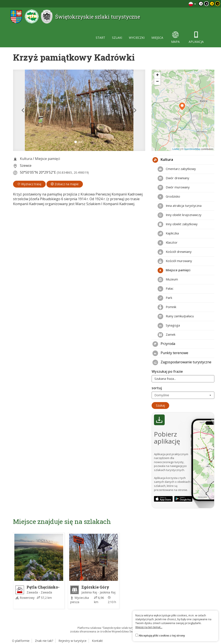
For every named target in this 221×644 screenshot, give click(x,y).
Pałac (166, 289)
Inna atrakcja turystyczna (180, 206)
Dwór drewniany (173, 178)
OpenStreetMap (192, 149)
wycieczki (137, 38)
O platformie (21, 641)
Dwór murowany (174, 188)
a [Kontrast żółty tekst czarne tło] (218, 4)
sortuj (157, 388)
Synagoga (169, 326)
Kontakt (97, 641)
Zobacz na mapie (65, 184)
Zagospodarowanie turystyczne (182, 362)
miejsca (157, 38)
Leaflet (176, 149)
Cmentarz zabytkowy (177, 169)
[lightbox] (79, 110)
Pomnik (167, 307)
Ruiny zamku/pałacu (176, 316)
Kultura (26, 159)
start (100, 38)
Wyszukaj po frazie (167, 371)
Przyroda (164, 344)
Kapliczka (168, 234)
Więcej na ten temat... (149, 627)
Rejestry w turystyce (72, 641)
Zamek (166, 335)
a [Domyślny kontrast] (201, 4)
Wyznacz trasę (29, 184)
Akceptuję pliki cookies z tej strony (162, 635)
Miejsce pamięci (47, 159)
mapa (175, 38)
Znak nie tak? (44, 641)
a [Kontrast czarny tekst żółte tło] (212, 4)
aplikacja (196, 38)
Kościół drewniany (175, 252)
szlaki (117, 38)
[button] (23, 110)
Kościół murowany (175, 261)
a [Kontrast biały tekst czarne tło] (207, 4)
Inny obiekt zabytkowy (178, 224)
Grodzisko (169, 197)
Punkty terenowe (170, 353)
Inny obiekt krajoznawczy (179, 215)
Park (165, 298)
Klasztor (168, 243)
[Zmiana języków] (192, 4)
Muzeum (168, 280)
